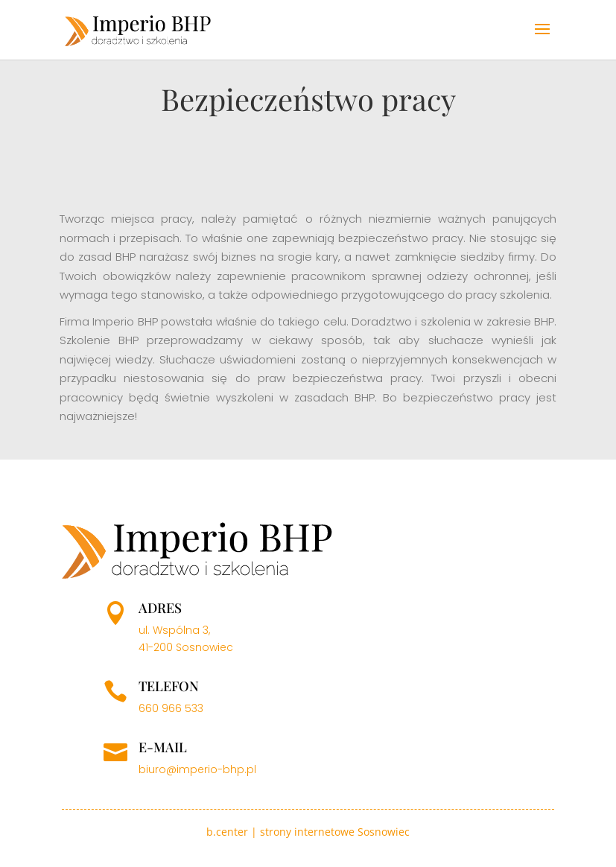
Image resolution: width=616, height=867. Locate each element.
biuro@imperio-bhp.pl (197, 769)
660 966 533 (171, 708)
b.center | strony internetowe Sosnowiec (308, 832)
